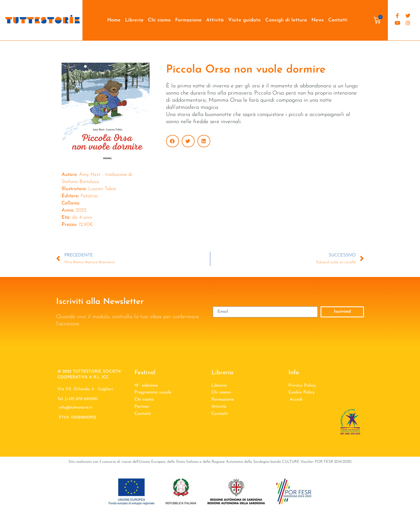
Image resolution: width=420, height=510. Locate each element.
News (318, 20)
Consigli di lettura (286, 20)
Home (114, 20)
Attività (215, 20)
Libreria (134, 20)
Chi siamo (159, 20)
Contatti (338, 20)
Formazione (188, 20)
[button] (172, 141)
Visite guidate (244, 20)
